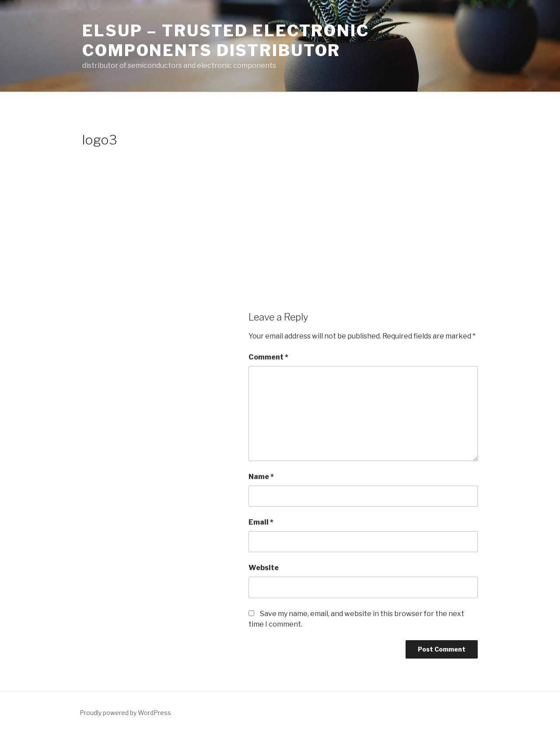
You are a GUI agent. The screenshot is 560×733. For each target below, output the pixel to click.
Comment (268, 357)
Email (261, 522)
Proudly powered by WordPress (125, 713)
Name (261, 477)
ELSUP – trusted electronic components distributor (226, 41)
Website (264, 568)
